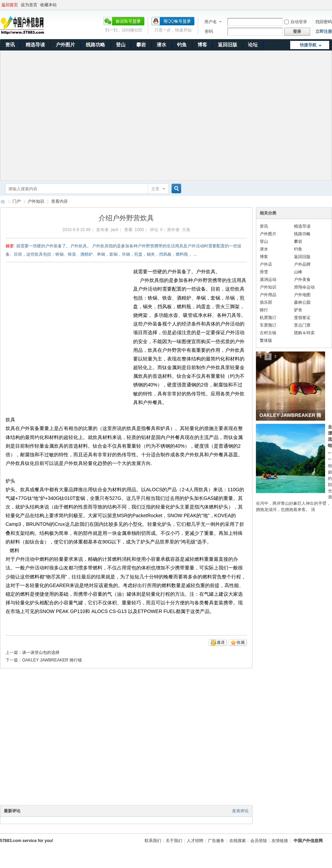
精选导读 (35, 45)
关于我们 (174, 841)
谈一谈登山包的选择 (41, 652)
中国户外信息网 (3, 202)
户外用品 (268, 295)
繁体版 (266, 340)
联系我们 (153, 841)
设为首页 (29, 5)
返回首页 (10, 5)
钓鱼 (182, 45)
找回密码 (324, 22)
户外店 (266, 264)
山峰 (298, 272)
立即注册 (324, 31)
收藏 (241, 642)
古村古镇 (268, 333)
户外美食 (302, 280)
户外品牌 (302, 264)
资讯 (10, 45)
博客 (202, 45)
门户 (17, 201)
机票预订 (268, 318)
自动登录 (296, 22)
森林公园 (302, 302)
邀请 (221, 642)
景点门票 (302, 325)
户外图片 (65, 45)
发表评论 (240, 811)
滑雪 (264, 272)
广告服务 (216, 841)
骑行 (264, 310)
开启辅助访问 (330, 5)
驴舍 (298, 310)
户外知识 (36, 201)
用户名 (211, 22)
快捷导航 (308, 45)
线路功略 (95, 45)
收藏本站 (48, 5)
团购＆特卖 (304, 333)
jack (115, 230)
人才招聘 (195, 841)
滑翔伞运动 (304, 287)
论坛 (253, 45)
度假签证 (302, 318)
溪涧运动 (268, 280)
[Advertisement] (65, 115)
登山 (121, 45)
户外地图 (302, 295)
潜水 (162, 45)
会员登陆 (259, 841)
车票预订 (268, 325)
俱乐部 (266, 302)
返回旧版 (228, 45)
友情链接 (280, 841)
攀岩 (141, 45)
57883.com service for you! (27, 841)
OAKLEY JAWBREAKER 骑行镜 (52, 660)
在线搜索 (238, 841)
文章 (155, 189)
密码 (209, 31)
